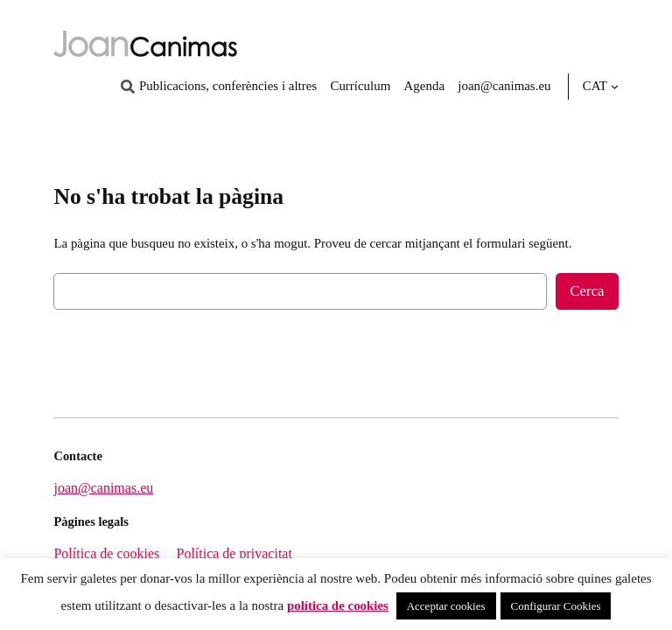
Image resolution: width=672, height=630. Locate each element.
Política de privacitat (234, 553)
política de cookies (338, 605)
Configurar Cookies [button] (556, 606)
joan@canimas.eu (103, 488)
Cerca (587, 291)
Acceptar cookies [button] (446, 606)
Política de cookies (106, 553)
